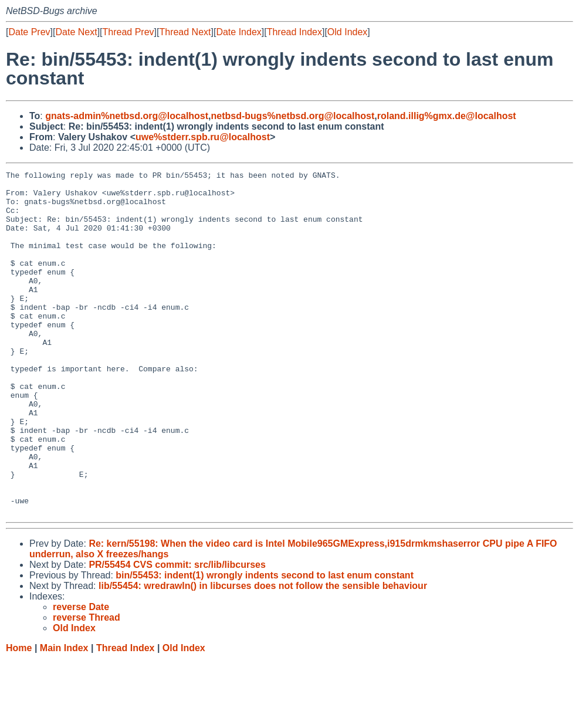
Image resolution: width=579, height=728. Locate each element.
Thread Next (185, 32)
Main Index (64, 717)
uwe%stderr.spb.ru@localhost (203, 137)
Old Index (347, 32)
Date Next (76, 32)
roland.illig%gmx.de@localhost (447, 116)
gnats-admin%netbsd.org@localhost (127, 116)
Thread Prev (128, 32)
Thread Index (294, 32)
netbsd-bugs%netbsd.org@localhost (293, 116)
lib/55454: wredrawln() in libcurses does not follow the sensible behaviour (263, 654)
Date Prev (29, 32)
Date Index (238, 32)
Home (19, 717)
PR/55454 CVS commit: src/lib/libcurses (177, 633)
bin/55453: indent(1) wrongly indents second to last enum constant (265, 644)
